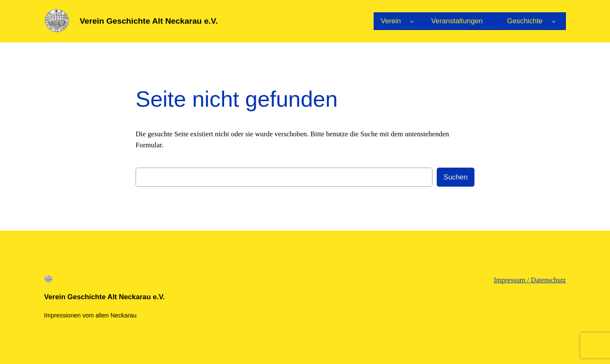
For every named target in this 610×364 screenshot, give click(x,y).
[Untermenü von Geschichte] (554, 21)
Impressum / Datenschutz (530, 280)
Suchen (456, 177)
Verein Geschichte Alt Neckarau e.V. (149, 21)
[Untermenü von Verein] (412, 21)
